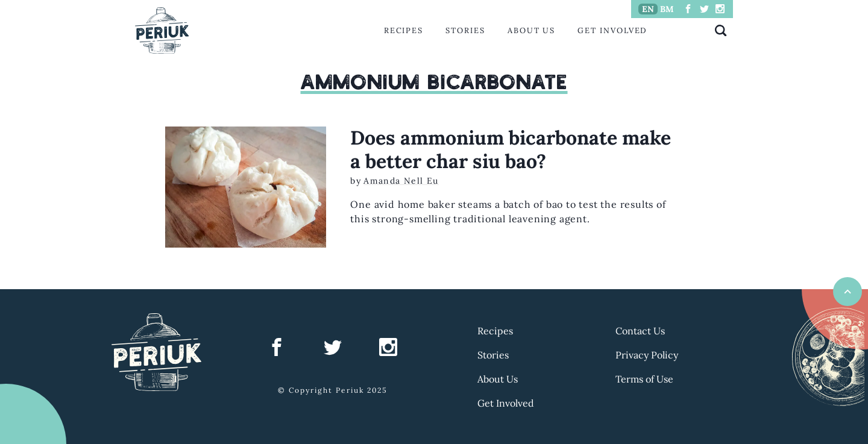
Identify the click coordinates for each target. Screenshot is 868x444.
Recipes (404, 30)
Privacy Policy (647, 355)
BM (667, 9)
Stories (465, 30)
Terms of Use (644, 379)
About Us (531, 30)
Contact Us (640, 331)
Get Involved (612, 30)
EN (648, 9)
